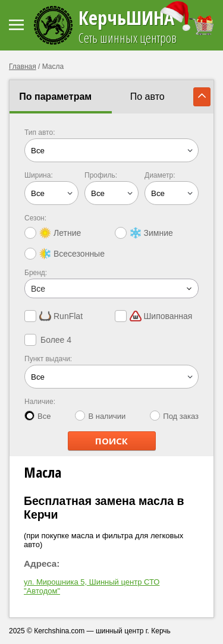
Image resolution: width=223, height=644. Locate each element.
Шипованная (154, 316)
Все (37, 416)
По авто (147, 97)
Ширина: (39, 175)
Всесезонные (65, 254)
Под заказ (174, 416)
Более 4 (48, 340)
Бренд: (36, 273)
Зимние (144, 233)
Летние (53, 233)
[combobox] (111, 288)
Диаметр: (160, 175)
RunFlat (54, 316)
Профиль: (101, 175)
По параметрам (55, 97)
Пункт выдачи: (48, 359)
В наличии (100, 416)
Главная (23, 67)
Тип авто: (40, 132)
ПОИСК (111, 441)
